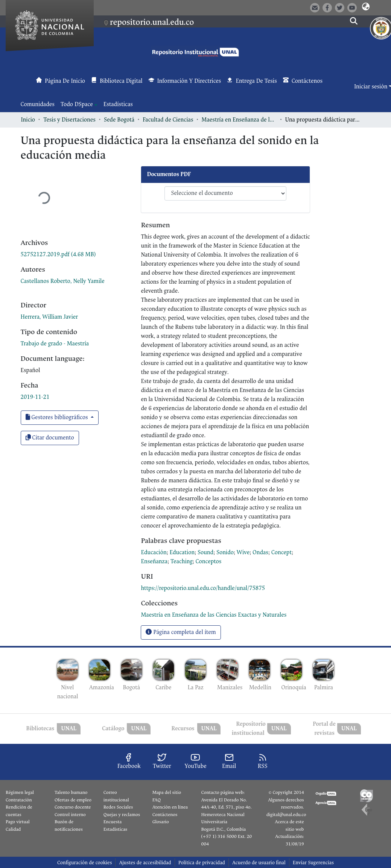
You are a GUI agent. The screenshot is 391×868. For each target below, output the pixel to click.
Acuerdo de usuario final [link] (259, 863)
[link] (58, 255)
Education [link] (182, 553)
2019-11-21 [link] (35, 397)
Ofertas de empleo (73, 800)
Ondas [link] (260, 553)
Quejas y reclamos (122, 815)
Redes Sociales (118, 807)
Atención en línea (170, 807)
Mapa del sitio (167, 792)
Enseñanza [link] (154, 562)
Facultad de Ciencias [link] (168, 120)
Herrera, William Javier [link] (49, 317)
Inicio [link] (28, 120)
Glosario (161, 822)
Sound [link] (205, 553)
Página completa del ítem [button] (181, 632)
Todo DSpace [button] (77, 104)
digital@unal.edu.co (286, 815)
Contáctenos (165, 815)
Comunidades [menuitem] (38, 104)
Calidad (13, 829)
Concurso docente (73, 807)
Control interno (70, 815)
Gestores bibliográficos (58, 417)
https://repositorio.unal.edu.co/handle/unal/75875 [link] (203, 588)
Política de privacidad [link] (202, 863)
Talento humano (71, 792)
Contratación (19, 800)
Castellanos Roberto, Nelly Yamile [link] (63, 281)
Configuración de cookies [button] (84, 863)
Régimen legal (20, 792)
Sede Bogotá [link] (119, 120)
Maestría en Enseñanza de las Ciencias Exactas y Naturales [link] (239, 120)
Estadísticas (115, 829)
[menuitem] (79, 105)
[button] (366, 7)
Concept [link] (281, 553)
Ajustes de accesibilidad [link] (145, 863)
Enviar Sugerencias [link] (313, 863)
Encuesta (113, 822)
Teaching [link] (182, 562)
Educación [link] (154, 553)
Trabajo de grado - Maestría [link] (55, 344)
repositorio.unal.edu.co (152, 22)
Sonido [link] (225, 553)
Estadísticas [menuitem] (118, 104)
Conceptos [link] (208, 562)
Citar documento (50, 438)
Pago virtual (18, 822)
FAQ (157, 800)
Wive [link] (243, 553)
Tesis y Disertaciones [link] (69, 120)
